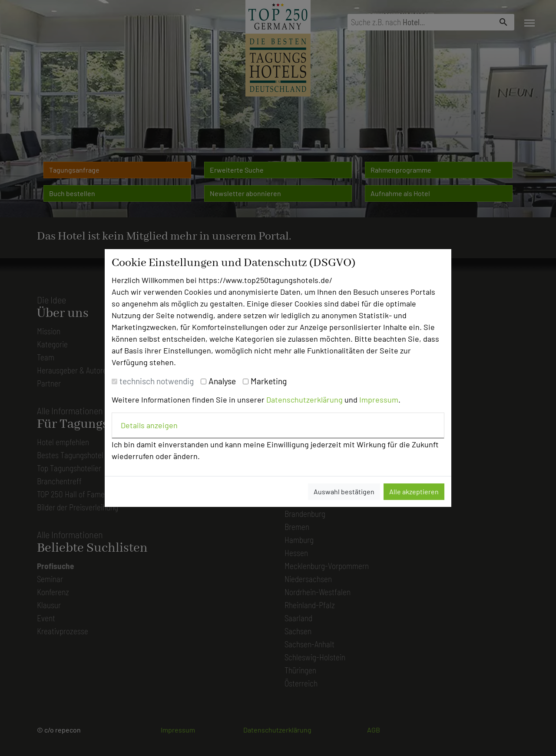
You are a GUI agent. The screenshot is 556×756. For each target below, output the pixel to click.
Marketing (269, 381)
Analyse (222, 381)
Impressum (379, 400)
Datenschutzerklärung (304, 400)
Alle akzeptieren (414, 491)
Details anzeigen (149, 425)
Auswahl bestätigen (344, 491)
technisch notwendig (157, 381)
